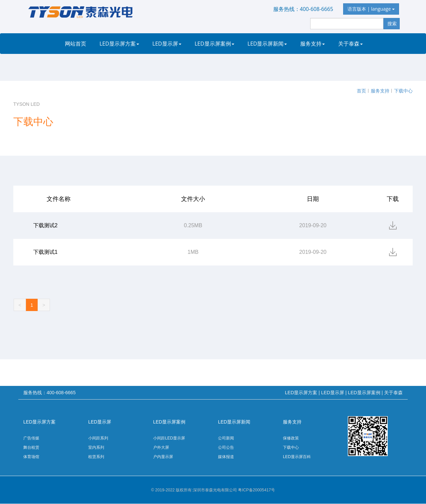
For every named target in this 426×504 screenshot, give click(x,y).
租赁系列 (96, 457)
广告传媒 (31, 438)
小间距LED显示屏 (169, 438)
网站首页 (76, 44)
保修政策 (291, 438)
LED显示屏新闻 (267, 44)
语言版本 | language (371, 9)
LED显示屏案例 (214, 44)
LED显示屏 (167, 44)
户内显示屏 (163, 457)
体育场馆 (31, 457)
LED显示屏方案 (119, 44)
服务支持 (313, 44)
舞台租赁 (31, 447)
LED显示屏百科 (297, 457)
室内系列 (96, 447)
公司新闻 (226, 438)
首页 (361, 91)
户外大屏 (161, 447)
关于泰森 (350, 44)
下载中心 (403, 91)
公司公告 (226, 447)
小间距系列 (98, 438)
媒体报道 (226, 457)
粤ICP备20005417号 (256, 490)
